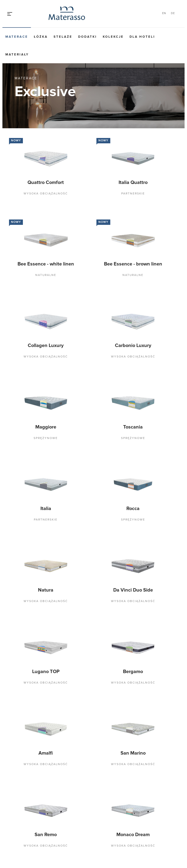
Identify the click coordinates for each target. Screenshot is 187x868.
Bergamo (133, 672)
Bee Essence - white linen (46, 264)
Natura (46, 590)
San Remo (46, 835)
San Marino (133, 753)
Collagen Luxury (46, 346)
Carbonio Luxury (133, 346)
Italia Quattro (133, 183)
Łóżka (41, 37)
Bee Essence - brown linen (133, 264)
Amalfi (46, 753)
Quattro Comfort (46, 183)
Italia (46, 509)
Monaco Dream (133, 835)
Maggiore (46, 427)
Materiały (17, 55)
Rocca (133, 509)
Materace (17, 37)
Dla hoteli (142, 37)
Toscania (133, 427)
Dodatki (88, 37)
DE (173, 13)
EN (164, 13)
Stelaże (63, 37)
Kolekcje (113, 37)
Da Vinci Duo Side (133, 590)
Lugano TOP (46, 672)
